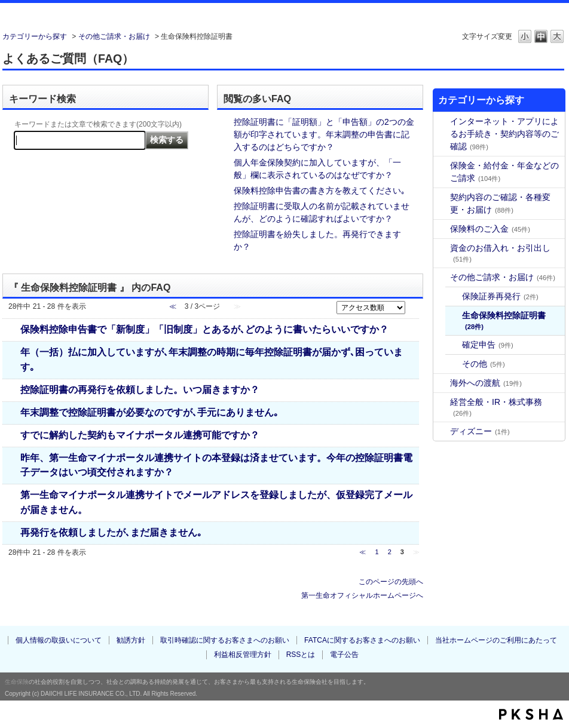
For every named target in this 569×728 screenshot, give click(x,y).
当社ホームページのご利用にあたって (496, 640)
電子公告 (344, 655)
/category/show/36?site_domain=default (442, 402)
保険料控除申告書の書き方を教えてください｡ (319, 191)
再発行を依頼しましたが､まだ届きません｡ (111, 532)
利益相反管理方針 (243, 655)
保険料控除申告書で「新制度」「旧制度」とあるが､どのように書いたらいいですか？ (204, 329)
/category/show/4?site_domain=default (442, 166)
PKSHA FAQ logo (531, 714)
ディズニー (480, 431)
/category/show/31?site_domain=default (442, 122)
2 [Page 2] (390, 552)
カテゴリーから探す (35, 36)
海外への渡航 (486, 383)
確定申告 (488, 345)
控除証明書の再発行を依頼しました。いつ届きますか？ (140, 389)
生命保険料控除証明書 (504, 320)
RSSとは (301, 655)
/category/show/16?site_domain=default (442, 229)
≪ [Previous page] (362, 552)
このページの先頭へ (391, 582)
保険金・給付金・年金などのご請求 (504, 172)
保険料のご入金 (490, 229)
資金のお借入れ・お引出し (500, 253)
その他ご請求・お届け (114, 36)
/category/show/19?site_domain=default (442, 248)
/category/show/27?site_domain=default (442, 277)
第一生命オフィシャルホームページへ (362, 595)
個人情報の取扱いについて (59, 640)
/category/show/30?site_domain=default (442, 383)
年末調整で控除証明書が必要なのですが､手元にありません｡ (149, 412)
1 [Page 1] (377, 552)
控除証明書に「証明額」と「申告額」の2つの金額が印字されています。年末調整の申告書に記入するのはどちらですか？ (324, 134)
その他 (484, 364)
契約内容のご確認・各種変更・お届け (500, 203)
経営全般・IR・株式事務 (496, 407)
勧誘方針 (131, 640)
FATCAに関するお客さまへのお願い (362, 640)
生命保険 (17, 682)
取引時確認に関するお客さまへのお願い (225, 640)
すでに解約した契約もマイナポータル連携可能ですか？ (140, 435)
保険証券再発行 (500, 296)
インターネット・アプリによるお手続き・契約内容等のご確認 (504, 134)
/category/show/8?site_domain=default (442, 197)
